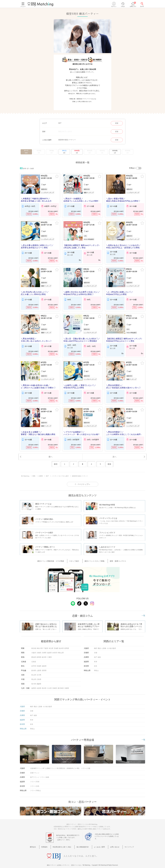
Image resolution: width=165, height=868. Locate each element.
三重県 (49, 654)
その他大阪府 (111, 645)
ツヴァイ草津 (35, 779)
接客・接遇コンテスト (115, 559)
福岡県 (34, 685)
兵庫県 (44, 650)
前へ (51, 454)
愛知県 (34, 654)
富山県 (34, 672)
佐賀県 (39, 685)
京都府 (39, 650)
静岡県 (39, 654)
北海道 (34, 659)
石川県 (39, 672)
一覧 (143, 613)
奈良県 (55, 650)
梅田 (96, 645)
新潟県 (34, 668)
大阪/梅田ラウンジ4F (37, 765)
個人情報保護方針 (83, 844)
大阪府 (34, 650)
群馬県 (67, 645)
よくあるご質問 (99, 844)
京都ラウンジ (35, 770)
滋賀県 (49, 650)
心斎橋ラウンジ (51, 765)
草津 (96, 659)
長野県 (44, 668)
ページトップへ (84, 482)
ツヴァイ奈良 (35, 783)
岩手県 (34, 663)
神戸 (96, 654)
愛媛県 (39, 681)
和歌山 (96, 668)
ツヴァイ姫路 (45, 774)
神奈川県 (40, 645)
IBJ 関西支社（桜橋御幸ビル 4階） (68, 765)
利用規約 (48, 844)
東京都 (34, 645)
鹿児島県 (61, 685)
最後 (109, 462)
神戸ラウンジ (35, 774)
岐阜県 (44, 654)
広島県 (39, 676)
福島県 (44, 663)
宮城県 (39, 663)
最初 (56, 462)
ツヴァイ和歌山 (35, 788)
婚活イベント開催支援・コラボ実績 (55, 559)
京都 (96, 650)
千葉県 (46, 645)
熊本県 (44, 685)
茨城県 (56, 645)
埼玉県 (51, 645)
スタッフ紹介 (76, 559)
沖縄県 (67, 685)
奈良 (96, 663)
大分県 (49, 685)
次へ (114, 454)
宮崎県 (55, 685)
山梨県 (39, 668)
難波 (99, 645)
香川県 (34, 681)
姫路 (99, 654)
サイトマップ (125, 844)
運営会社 (39, 844)
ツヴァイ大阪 (86, 765)
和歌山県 (61, 650)
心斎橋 (104, 645)
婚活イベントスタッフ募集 (94, 559)
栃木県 (61, 645)
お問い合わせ (112, 844)
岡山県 (34, 676)
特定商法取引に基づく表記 (64, 844)
